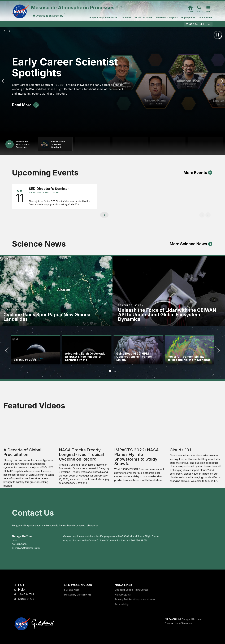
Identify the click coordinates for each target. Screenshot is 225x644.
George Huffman (23, 536)
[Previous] (4, 81)
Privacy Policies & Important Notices (135, 599)
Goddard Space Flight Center (131, 590)
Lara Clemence (183, 623)
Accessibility (122, 604)
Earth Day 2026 (25, 360)
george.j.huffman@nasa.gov (26, 548)
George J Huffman (192, 619)
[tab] (110, 371)
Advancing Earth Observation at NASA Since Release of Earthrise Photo (86, 357)
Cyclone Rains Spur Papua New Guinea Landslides (47, 317)
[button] (48, 16)
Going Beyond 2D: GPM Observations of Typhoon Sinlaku (135, 357)
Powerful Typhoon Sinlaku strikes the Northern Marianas (189, 358)
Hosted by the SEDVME (78, 595)
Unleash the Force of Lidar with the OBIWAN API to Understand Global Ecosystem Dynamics (167, 315)
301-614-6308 (19, 544)
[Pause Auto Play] (218, 35)
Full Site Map (72, 590)
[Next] (221, 81)
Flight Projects (123, 595)
